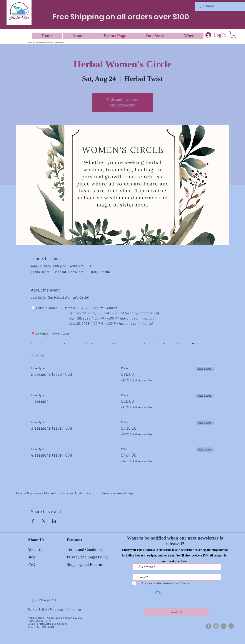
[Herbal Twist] (208, 626)
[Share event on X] (44, 521)
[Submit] (177, 612)
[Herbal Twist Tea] (216, 626)
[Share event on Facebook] (33, 521)
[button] (233, 35)
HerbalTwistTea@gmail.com (51, 624)
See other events (122, 105)
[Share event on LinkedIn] (54, 521)
